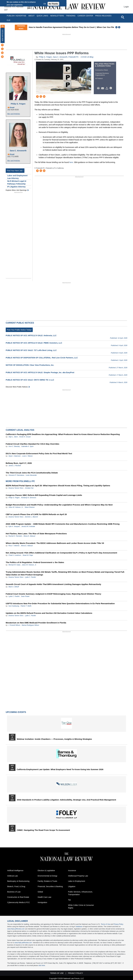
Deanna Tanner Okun (16, 488)
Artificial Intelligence (15, 871)
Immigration (42, 902)
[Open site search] (123, 17)
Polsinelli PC (74, 57)
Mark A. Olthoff (14, 587)
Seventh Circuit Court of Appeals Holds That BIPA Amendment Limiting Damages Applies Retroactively (53, 584)
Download (107, 88)
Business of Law (14, 892)
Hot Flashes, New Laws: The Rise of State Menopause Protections (36, 534)
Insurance (72, 871)
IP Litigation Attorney (16, 187)
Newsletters (57, 16)
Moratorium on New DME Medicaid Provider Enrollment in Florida (36, 623)
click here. (42, 965)
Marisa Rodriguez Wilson (30, 625)
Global (40, 892)
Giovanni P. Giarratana (16, 475)
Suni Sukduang (14, 606)
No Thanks (53, 4)
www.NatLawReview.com (16, 929)
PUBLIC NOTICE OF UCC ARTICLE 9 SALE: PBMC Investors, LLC (34, 343)
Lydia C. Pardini (30, 577)
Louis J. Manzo (27, 456)
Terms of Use (106, 924)
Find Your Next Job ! (15, 171)
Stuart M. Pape (28, 555)
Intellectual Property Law (78, 876)
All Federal (99, 78)
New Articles (3, 35)
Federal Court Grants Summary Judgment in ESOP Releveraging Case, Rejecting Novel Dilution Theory (53, 594)
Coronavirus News (102, 70)
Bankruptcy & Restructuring (18, 881)
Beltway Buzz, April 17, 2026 (19, 463)
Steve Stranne (30, 507)
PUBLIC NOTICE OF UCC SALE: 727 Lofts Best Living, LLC (31, 350)
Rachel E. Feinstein (15, 536)
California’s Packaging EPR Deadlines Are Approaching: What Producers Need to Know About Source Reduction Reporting (63, 434)
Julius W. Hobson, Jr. (16, 507)
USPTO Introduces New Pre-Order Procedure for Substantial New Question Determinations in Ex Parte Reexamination (60, 603)
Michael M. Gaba (14, 565)
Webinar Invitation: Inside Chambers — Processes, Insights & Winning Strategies (54, 739)
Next (119, 27)
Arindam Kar (29, 488)
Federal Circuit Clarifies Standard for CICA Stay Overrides (32, 444)
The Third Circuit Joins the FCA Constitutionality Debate (32, 473)
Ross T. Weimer (14, 546)
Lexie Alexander (31, 475)
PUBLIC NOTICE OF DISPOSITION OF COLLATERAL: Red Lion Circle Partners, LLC (42, 358)
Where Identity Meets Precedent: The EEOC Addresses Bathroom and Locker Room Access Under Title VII (55, 543)
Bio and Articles (14, 114)
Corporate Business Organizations (102, 74)
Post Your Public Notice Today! (19, 330)
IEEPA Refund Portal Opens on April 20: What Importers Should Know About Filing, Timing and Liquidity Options (58, 486)
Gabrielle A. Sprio (27, 446)
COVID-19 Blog (87, 57)
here (71, 162)
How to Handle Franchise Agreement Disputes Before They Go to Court (83, 27)
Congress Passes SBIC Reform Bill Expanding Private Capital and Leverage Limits (44, 495)
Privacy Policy (118, 924)
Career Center (85, 16)
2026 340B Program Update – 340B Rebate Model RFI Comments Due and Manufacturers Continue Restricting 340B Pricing (63, 524)
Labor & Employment (77, 881)
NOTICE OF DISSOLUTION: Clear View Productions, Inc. (30, 365)
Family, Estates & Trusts (47, 881)
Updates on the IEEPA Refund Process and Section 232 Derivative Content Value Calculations (49, 613)
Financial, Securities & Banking (50, 886)
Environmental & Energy (47, 876)
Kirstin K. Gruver (25, 437)
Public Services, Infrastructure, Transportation (80, 893)
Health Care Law (44, 897)
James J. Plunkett (15, 466)
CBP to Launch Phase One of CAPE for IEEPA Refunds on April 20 (36, 514)
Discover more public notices (17, 387)
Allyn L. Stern (13, 437)
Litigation (72, 886)
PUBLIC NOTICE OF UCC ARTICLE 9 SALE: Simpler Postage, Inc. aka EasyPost (40, 372)
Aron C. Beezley (14, 446)
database (79, 927)
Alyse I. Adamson (14, 456)
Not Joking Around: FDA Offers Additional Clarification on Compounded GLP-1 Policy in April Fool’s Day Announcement (61, 553)
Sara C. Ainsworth (18, 151)
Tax (69, 900)
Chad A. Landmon (15, 555)
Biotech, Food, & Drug (16, 886)
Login (126, 7)
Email (12, 107)
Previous (117, 27)
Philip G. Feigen (18, 104)
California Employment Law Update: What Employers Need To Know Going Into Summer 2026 (60, 769)
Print (99, 88)
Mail (103, 88)
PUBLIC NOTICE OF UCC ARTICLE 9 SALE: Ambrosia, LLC (31, 335)
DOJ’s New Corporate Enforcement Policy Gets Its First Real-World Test (39, 453)
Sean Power (25, 596)
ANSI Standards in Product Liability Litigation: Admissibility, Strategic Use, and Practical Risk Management (66, 800)
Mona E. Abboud (29, 536)
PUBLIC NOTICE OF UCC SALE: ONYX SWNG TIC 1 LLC (30, 380)
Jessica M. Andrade (28, 526)
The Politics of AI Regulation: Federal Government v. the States (35, 562)
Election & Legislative (46, 871)
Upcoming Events (16, 712)
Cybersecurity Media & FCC (19, 902)
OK (45, 4)
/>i (111, 88)
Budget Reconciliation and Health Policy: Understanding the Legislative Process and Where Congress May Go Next (59, 505)
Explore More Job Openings (16, 190)
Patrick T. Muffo (26, 606)
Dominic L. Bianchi (31, 517)
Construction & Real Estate (18, 897)
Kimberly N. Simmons (29, 498)
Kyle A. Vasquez (14, 526)
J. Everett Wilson (14, 625)
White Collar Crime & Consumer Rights (81, 907)
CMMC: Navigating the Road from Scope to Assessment (43, 830)
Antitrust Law (13, 876)
